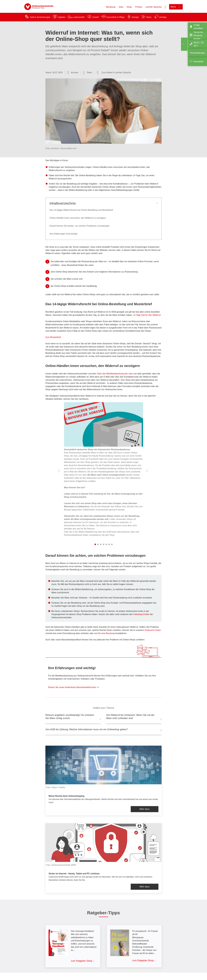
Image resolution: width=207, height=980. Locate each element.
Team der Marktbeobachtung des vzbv (115, 374)
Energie (135, 17)
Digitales (62, 17)
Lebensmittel (79, 17)
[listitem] (104, 471)
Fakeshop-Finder (141, 614)
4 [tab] (104, 544)
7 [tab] (112, 544)
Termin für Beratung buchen (198, 35)
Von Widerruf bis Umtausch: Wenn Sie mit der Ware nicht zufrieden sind (130, 717)
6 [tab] (109, 544)
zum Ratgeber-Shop (82, 961)
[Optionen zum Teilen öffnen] (88, 73)
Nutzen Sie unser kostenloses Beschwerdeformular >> (74, 687)
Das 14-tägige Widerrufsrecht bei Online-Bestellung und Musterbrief (81, 210)
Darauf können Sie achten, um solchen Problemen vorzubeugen (80, 226)
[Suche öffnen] (165, 7)
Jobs (121, 7)
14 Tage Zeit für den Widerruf (147, 315)
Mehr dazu (145, 809)
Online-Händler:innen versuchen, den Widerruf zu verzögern (78, 218)
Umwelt (95, 17)
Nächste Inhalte (148, 471)
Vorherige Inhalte (60, 471)
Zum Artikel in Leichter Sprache (116, 73)
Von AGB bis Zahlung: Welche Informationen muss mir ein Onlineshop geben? (87, 729)
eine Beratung (108, 633)
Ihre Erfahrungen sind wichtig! (63, 234)
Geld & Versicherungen (40, 17)
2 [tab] (98, 544)
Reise (149, 17)
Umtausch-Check (153, 630)
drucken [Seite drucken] (75, 73)
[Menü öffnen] (176, 7)
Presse (139, 7)
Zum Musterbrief (53, 337)
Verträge (163, 17)
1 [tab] (95, 544)
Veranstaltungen (197, 53)
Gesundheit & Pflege (116, 17)
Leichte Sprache (154, 7)
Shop (129, 7)
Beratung (111, 7)
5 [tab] (106, 544)
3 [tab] (101, 544)
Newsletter (199, 62)
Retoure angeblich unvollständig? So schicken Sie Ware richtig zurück (70, 717)
